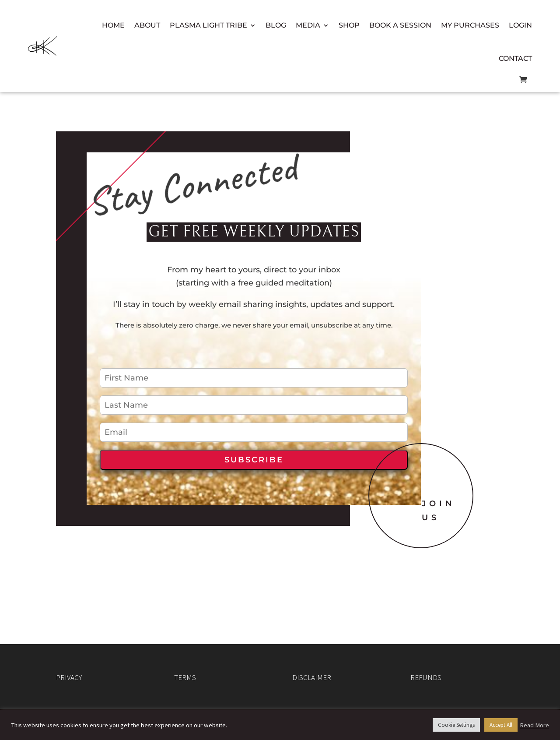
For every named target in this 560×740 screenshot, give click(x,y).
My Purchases (470, 25)
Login (520, 25)
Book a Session (400, 25)
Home (113, 25)
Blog (276, 25)
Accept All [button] (501, 725)
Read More (534, 725)
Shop (349, 25)
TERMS (185, 677)
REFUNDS (426, 677)
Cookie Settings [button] (456, 725)
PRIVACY (69, 677)
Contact (515, 58)
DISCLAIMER (312, 677)
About (147, 25)
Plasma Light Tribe (208, 25)
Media (308, 25)
